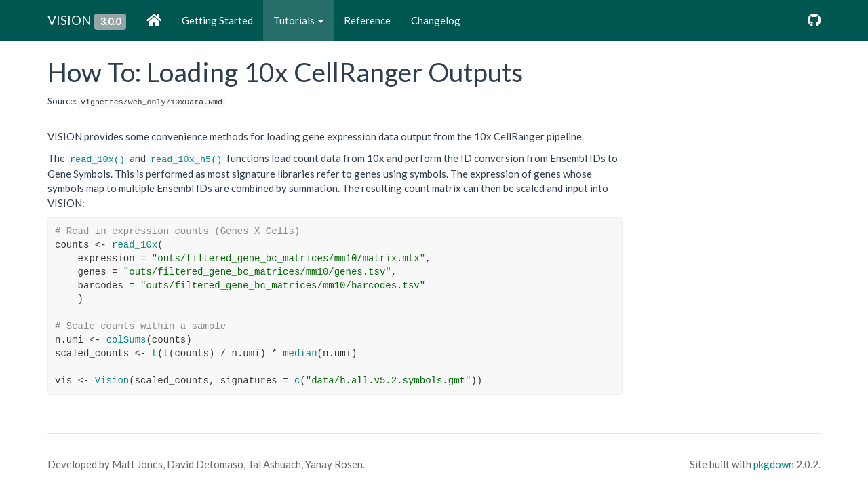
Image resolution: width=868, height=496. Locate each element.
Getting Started (217, 20)
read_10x (135, 245)
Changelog (436, 20)
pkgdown (774, 464)
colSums (126, 340)
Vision (112, 381)
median (300, 354)
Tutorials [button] (298, 20)
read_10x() (97, 160)
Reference (367, 20)
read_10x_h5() (186, 160)
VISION (70, 20)
